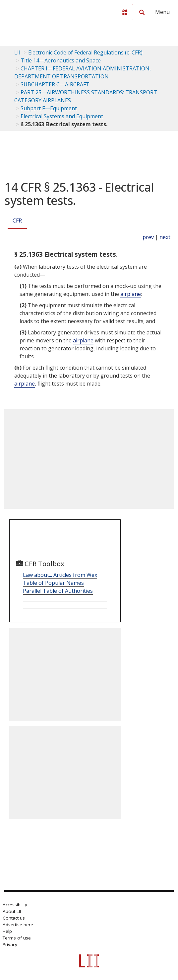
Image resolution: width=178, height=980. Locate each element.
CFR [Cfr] (17, 221)
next (165, 237)
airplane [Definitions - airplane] (131, 294)
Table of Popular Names (53, 583)
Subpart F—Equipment (49, 108)
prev (148, 237)
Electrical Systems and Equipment (62, 116)
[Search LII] (142, 12)
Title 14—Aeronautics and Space (61, 60)
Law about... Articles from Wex (60, 575)
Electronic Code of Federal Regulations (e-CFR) (85, 52)
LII (17, 52)
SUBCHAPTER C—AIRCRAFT (55, 84)
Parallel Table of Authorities (58, 591)
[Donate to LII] (125, 12)
